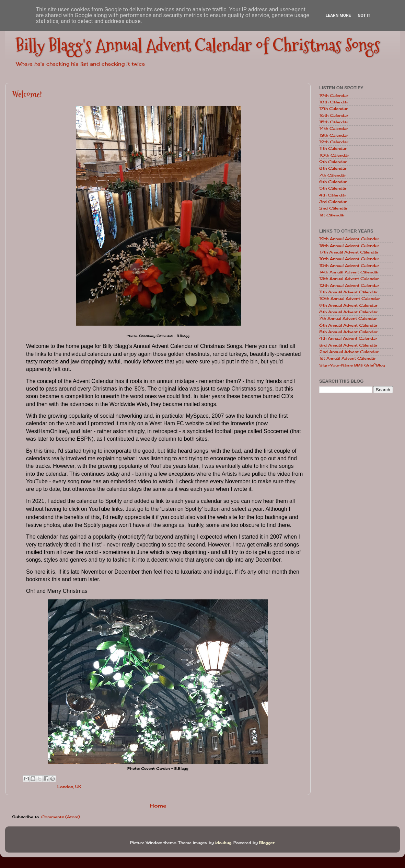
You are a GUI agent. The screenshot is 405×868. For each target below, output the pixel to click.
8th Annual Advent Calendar (348, 312)
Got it (364, 15)
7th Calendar (333, 175)
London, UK (69, 787)
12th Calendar (334, 142)
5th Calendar (333, 188)
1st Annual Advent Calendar (348, 358)
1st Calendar (332, 215)
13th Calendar (334, 135)
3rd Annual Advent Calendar (348, 345)
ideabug (223, 843)
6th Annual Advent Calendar (348, 325)
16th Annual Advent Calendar (349, 259)
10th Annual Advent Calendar (350, 298)
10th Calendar (334, 155)
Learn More (338, 15)
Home (158, 806)
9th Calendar (333, 162)
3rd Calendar (333, 202)
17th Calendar (333, 109)
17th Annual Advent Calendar (349, 252)
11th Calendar (333, 148)
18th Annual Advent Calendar (349, 246)
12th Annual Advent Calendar (349, 285)
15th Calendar (334, 122)
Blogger (267, 843)
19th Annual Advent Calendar (349, 239)
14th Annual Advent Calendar (349, 272)
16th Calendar (334, 115)
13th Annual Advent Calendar (349, 279)
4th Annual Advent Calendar (348, 338)
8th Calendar (333, 168)
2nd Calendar (333, 208)
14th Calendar (334, 128)
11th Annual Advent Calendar (348, 292)
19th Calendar (334, 95)
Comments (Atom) (61, 817)
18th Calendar (334, 102)
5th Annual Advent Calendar (348, 332)
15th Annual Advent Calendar (349, 266)
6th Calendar (333, 182)
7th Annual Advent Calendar (348, 318)
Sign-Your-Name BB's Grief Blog (352, 365)
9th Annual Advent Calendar (348, 305)
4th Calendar (333, 195)
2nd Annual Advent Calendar (349, 352)
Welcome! (27, 94)
